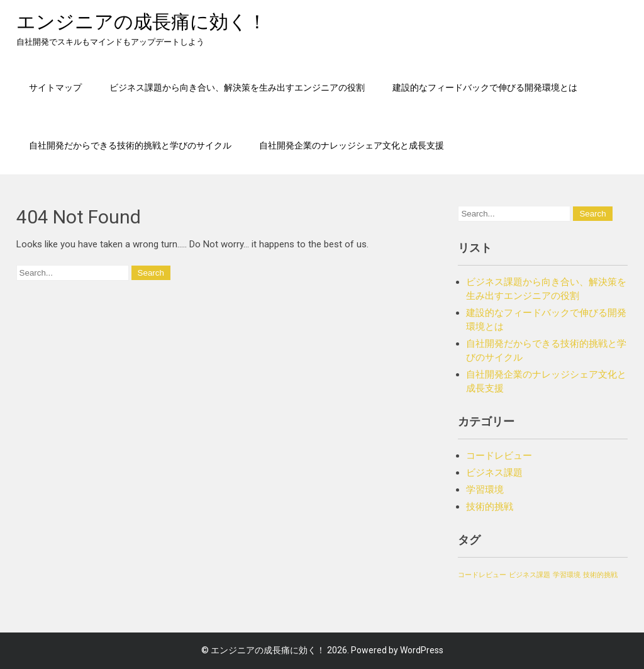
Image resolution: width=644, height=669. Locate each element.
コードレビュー (499, 456)
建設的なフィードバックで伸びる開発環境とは (485, 87)
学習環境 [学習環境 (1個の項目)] (567, 575)
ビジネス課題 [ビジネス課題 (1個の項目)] (530, 575)
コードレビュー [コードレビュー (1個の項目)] (482, 575)
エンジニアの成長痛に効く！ (142, 22)
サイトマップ (55, 87)
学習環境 (485, 490)
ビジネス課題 (494, 473)
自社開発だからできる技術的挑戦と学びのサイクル (130, 145)
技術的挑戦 (490, 507)
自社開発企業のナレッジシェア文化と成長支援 (352, 145)
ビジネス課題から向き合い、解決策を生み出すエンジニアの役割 (237, 87)
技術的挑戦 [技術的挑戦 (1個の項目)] (600, 575)
